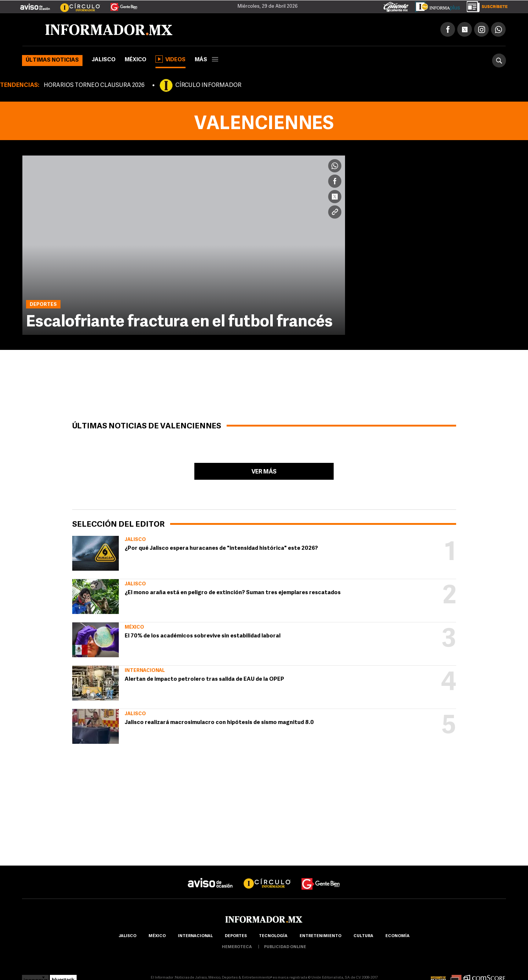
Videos (170, 59)
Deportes (236, 936)
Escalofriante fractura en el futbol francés (179, 322)
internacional (195, 936)
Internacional (145, 671)
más (206, 60)
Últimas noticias (52, 60)
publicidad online (285, 947)
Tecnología (273, 936)
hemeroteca (237, 947)
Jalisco (104, 60)
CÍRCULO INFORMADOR (208, 85)
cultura (363, 936)
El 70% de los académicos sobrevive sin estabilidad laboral (203, 636)
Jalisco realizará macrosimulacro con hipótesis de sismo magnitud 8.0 (219, 723)
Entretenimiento (320, 936)
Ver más (264, 472)
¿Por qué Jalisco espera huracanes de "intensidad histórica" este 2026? (221, 548)
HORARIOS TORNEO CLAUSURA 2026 (94, 85)
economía (397, 936)
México (135, 60)
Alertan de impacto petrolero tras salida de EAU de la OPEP (204, 679)
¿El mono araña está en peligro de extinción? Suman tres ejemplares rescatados (233, 593)
